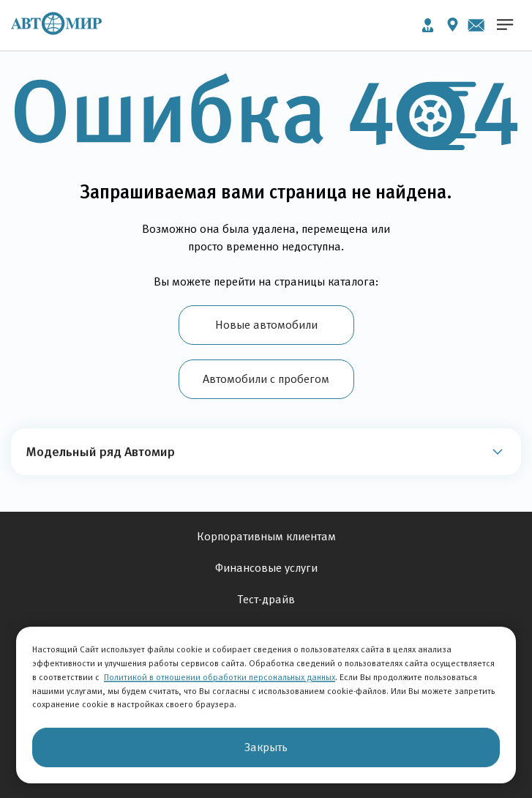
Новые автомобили (266, 325)
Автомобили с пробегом (266, 379)
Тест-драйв (266, 599)
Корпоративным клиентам (266, 536)
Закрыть (266, 747)
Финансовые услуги (266, 568)
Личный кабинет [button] (428, 25)
